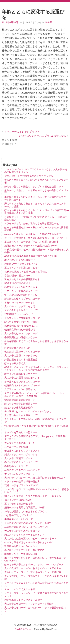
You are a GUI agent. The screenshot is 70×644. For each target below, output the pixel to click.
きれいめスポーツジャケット (20, 303)
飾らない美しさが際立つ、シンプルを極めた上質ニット (34, 187)
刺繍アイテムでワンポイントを (21, 455)
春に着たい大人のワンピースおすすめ (24, 550)
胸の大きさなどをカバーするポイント (24, 535)
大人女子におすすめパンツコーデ (22, 531)
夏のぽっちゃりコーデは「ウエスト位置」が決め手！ (33, 242)
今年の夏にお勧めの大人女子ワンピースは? (27, 523)
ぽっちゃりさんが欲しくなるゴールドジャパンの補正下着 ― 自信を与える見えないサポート (37, 212)
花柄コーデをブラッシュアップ (21, 485)
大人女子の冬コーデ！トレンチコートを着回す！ (30, 604)
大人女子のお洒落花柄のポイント (22, 378)
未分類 (49, 22)
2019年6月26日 (10, 22)
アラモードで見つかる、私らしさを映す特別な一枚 (32, 223)
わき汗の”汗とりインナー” (18, 515)
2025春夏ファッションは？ (19, 314)
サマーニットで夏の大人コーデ (21, 291)
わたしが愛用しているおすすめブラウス (26, 511)
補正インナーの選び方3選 (18, 500)
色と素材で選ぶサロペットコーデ (22, 352)
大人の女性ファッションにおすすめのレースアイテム (33, 568)
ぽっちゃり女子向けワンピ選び (21, 322)
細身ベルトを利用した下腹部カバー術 (24, 507)
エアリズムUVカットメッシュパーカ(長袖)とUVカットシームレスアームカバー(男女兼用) (36, 395)
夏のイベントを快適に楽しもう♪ (22, 268)
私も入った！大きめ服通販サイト (22, 279)
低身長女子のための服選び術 (20, 330)
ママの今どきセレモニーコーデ (21, 310)
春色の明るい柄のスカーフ (19, 276)
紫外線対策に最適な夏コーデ (20, 400)
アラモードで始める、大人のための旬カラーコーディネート (36, 238)
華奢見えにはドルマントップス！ (22, 451)
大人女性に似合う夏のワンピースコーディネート (30, 539)
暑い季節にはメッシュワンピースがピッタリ (28, 411)
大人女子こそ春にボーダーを (20, 443)
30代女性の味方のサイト (18, 283)
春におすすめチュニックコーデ (21, 462)
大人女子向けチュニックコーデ (21, 333)
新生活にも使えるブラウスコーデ (22, 299)
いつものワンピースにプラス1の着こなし (43, 136)
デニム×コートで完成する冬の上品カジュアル (29, 176)
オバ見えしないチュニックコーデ (22, 382)
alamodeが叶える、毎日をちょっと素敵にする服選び (33, 234)
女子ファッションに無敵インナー (22, 389)
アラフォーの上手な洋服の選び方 (22, 482)
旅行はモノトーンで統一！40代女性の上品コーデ (31, 246)
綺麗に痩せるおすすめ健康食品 (21, 360)
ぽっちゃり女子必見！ (16, 363)
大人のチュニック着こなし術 (20, 306)
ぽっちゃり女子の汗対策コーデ (21, 404)
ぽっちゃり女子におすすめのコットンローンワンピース (34, 564)
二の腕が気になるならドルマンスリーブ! (26, 527)
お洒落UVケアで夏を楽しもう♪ (21, 264)
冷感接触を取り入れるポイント (21, 546)
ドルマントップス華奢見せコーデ (22, 318)
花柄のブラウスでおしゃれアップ (22, 470)
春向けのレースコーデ (16, 466)
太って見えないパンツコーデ (20, 474)
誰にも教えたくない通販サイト (21, 260)
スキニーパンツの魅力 (16, 447)
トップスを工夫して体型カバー (21, 432)
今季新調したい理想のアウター (21, 337)
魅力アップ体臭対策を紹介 (19, 408)
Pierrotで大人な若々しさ (17, 348)
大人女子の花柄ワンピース (19, 458)
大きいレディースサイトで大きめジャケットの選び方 (33, 572)
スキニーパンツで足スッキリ (20, 589)
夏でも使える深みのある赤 (19, 504)
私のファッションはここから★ (21, 287)
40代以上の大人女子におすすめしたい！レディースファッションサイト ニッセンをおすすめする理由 (36, 369)
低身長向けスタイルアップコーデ (22, 385)
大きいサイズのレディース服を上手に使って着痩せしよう (35, 478)
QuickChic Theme (24, 629)
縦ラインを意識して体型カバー (21, 374)
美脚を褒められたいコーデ (19, 519)
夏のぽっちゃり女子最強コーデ (21, 415)
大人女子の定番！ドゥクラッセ (22, 356)
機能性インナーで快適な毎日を (21, 554)
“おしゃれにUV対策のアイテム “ (21, 295)
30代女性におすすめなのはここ (21, 326)
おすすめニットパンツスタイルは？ (23, 600)
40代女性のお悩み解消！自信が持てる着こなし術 (31, 256)
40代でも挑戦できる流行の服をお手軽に (26, 272)
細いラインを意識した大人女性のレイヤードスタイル (33, 496)
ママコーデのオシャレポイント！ (23, 132)
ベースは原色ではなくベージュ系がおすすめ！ (29, 542)
